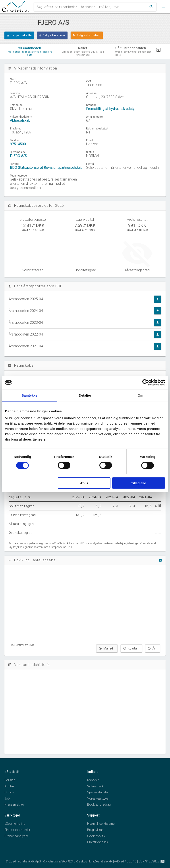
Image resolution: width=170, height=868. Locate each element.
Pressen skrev (14, 804)
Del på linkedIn (19, 35)
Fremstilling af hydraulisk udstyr (111, 109)
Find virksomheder (17, 830)
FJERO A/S (18, 156)
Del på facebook (52, 35)
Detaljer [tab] (85, 395)
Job (7, 798)
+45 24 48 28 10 (126, 861)
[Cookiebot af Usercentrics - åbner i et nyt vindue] (146, 382)
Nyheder (93, 780)
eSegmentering (15, 824)
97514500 (18, 144)
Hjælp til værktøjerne (101, 824)
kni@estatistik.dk (101, 861)
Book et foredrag (99, 804)
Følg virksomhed (87, 35)
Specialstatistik (98, 792)
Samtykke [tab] (30, 395)
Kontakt (10, 786)
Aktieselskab (20, 120)
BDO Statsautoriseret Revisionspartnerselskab (46, 168)
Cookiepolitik (96, 836)
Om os (9, 792)
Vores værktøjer (98, 798)
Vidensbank (95, 786)
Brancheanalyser (16, 836)
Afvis (84, 483)
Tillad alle (139, 483)
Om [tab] (140, 395)
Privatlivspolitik (98, 842)
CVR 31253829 (149, 861)
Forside (10, 780)
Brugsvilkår (95, 830)
